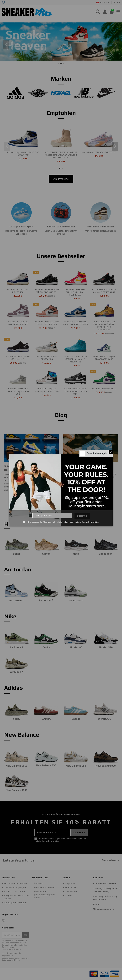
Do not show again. (97, 453)
